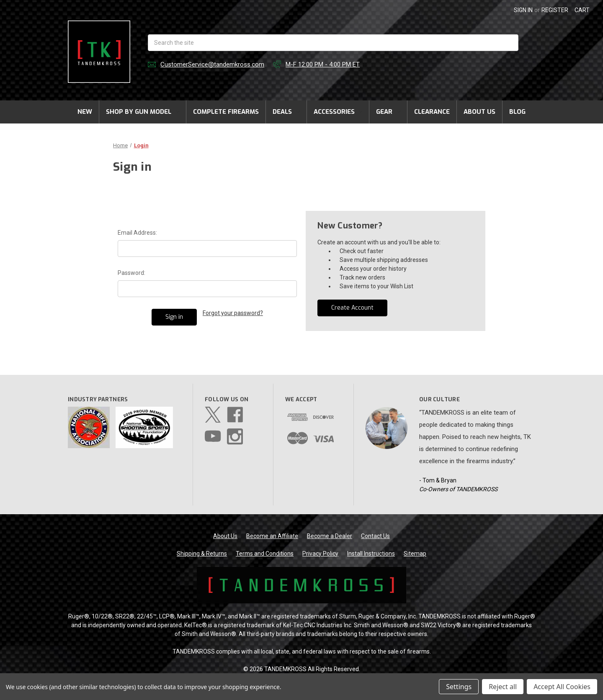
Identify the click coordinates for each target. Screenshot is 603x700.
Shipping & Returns (202, 554)
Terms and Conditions (265, 554)
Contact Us (375, 536)
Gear (388, 112)
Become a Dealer (330, 536)
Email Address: (137, 233)
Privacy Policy (320, 554)
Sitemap (415, 554)
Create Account (352, 308)
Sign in (523, 10)
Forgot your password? (233, 313)
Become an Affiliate (272, 536)
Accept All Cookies (562, 687)
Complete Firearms (226, 112)
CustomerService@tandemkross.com (212, 64)
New (85, 112)
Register (555, 10)
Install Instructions (371, 554)
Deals (286, 112)
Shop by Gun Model (143, 112)
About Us (479, 112)
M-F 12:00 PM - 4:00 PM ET (323, 64)
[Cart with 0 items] (582, 10)
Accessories (338, 112)
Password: (131, 273)
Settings (459, 687)
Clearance (432, 112)
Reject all (503, 687)
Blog (517, 112)
